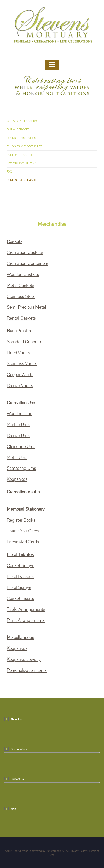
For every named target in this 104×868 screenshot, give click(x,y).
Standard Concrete (25, 342)
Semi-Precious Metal (26, 307)
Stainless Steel (21, 296)
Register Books (21, 520)
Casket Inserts (20, 598)
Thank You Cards (23, 531)
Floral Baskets (20, 576)
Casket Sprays (21, 565)
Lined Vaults (18, 353)
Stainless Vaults (22, 363)
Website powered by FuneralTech (41, 851)
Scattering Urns (21, 468)
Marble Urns (18, 424)
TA (66, 851)
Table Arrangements (26, 609)
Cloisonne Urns (21, 446)
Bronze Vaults (20, 385)
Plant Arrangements (26, 620)
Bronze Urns (18, 435)
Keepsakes (17, 479)
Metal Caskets (21, 285)
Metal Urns (17, 457)
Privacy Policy (78, 851)
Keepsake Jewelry (24, 659)
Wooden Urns (20, 413)
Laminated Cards (23, 542)
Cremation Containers (28, 263)
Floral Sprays (19, 587)
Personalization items (27, 670)
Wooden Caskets (23, 274)
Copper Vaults (20, 374)
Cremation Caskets (25, 252)
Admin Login (12, 851)
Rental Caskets (21, 318)
